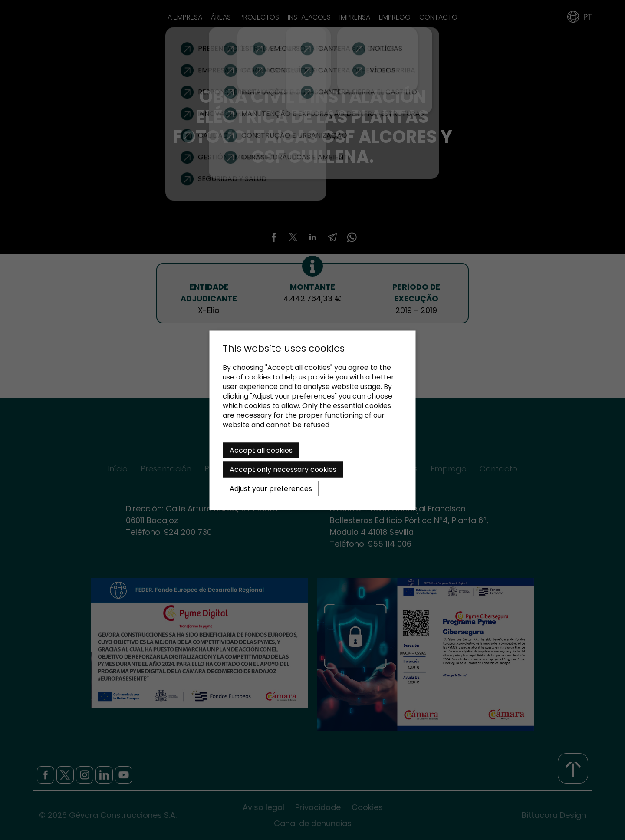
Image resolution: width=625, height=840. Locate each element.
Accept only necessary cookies (283, 469)
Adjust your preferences (271, 488)
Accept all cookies (261, 450)
